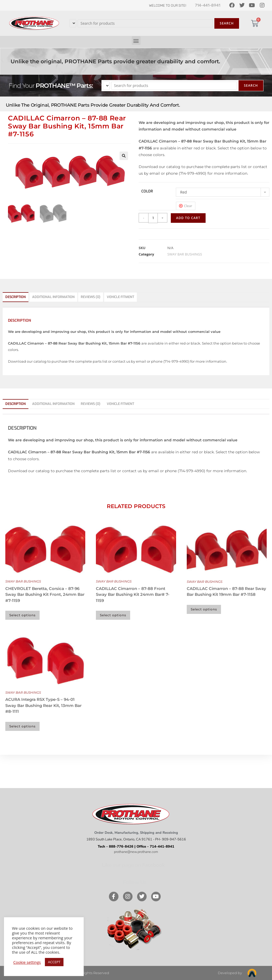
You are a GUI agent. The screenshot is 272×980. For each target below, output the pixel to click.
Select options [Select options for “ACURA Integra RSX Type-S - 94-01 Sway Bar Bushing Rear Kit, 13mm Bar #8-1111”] (22, 726)
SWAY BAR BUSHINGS (185, 254)
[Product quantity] (153, 218)
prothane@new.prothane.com (136, 852)
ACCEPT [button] (54, 962)
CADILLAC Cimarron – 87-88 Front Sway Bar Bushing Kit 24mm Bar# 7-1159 (133, 594)
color (147, 191)
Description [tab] (16, 297)
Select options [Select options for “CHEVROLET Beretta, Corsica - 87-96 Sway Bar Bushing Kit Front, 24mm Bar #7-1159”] (22, 615)
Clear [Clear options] (188, 206)
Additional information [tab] (53, 297)
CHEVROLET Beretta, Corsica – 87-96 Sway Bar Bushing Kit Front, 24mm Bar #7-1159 (45, 594)
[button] (136, 41)
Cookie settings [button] (27, 962)
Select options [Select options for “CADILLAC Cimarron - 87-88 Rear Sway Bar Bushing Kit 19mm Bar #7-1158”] (204, 609)
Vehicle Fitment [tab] (120, 297)
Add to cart (188, 218)
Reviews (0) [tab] (91, 297)
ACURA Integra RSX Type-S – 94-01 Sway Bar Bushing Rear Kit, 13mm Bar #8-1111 (43, 705)
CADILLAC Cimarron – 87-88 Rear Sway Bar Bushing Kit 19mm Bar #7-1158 (226, 592)
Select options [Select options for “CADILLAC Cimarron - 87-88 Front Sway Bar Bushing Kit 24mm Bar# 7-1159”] (113, 615)
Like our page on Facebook (133, 865)
